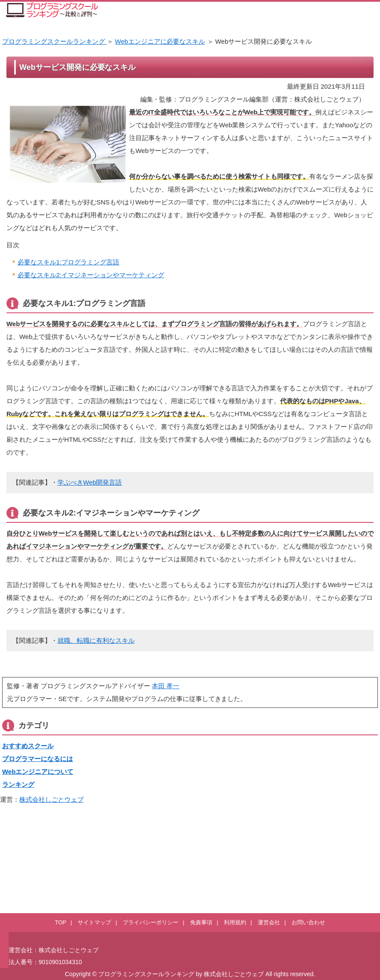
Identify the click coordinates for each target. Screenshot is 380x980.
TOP (60, 922)
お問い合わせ (308, 922)
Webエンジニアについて (38, 772)
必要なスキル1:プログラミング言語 (68, 262)
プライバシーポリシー (151, 922)
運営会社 (269, 922)
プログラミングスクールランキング (54, 41)
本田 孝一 (166, 686)
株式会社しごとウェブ (51, 799)
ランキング (18, 784)
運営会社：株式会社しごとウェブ (54, 950)
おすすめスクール (28, 746)
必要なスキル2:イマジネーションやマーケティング (91, 275)
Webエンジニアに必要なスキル (160, 41)
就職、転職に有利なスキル (96, 640)
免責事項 (201, 922)
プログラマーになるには (38, 759)
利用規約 (235, 922)
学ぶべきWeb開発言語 (90, 482)
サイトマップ (94, 922)
